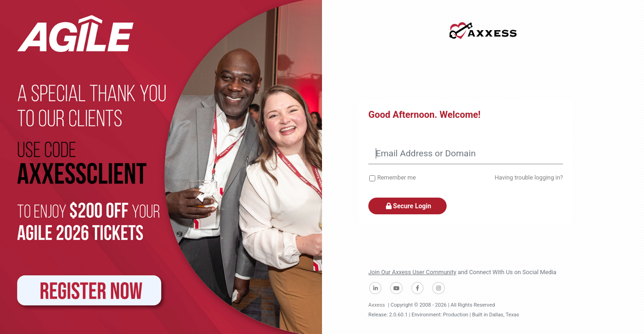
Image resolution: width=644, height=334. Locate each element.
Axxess (377, 305)
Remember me (396, 177)
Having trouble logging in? (529, 177)
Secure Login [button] (407, 206)
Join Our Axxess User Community (412, 272)
